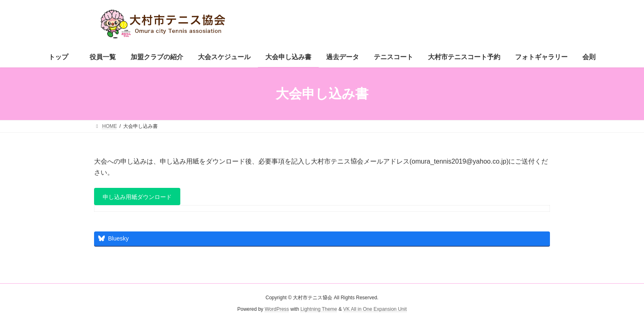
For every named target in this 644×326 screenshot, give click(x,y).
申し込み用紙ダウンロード (143, 198)
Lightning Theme (319, 312)
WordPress (277, 312)
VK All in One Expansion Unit (375, 312)
